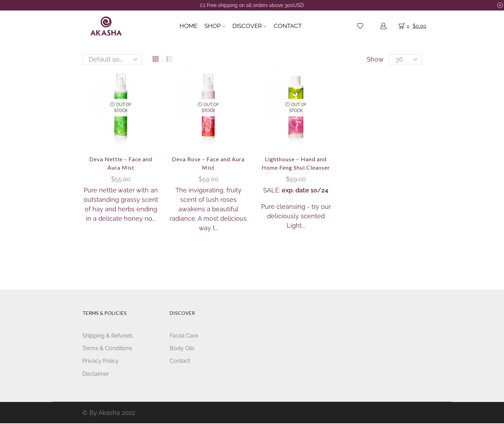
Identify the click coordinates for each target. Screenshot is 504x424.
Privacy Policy (100, 361)
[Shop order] (112, 59)
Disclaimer (96, 374)
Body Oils (182, 349)
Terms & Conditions (107, 349)
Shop (215, 26)
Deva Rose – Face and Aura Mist (208, 163)
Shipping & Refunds (107, 336)
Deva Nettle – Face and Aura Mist (121, 163)
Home (188, 26)
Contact (288, 26)
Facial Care (184, 336)
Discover (249, 26)
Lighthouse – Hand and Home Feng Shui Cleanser (296, 163)
